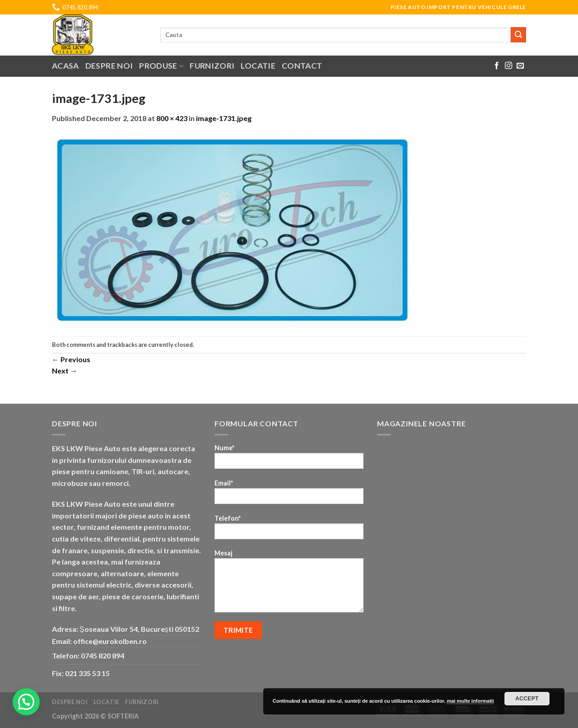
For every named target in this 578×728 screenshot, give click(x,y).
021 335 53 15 (87, 673)
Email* (289, 495)
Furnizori (212, 66)
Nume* (289, 460)
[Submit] (518, 35)
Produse (161, 66)
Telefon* (289, 530)
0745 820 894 (103, 656)
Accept (527, 699)
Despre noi (109, 66)
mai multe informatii (470, 701)
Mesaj (289, 584)
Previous (71, 359)
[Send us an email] (520, 66)
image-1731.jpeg (224, 118)
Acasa (65, 66)
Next (65, 371)
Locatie (258, 66)
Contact (302, 66)
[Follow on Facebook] (497, 66)
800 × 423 (172, 118)
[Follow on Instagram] (508, 66)
